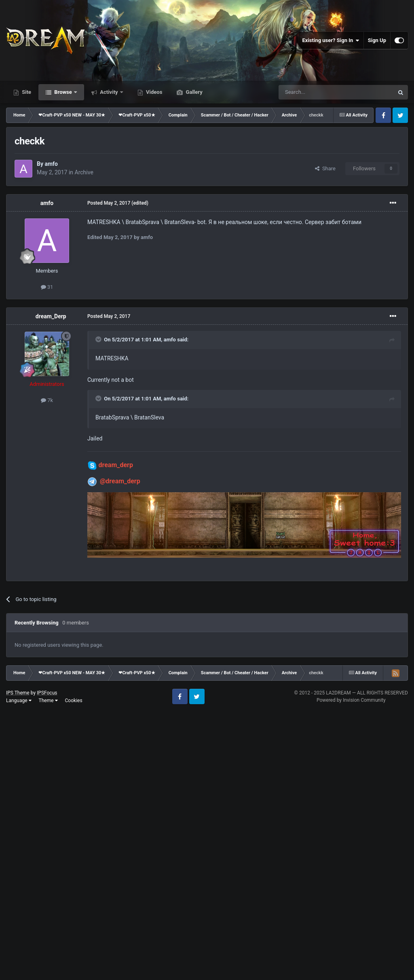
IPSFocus (47, 693)
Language (19, 701)
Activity (109, 92)
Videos (154, 92)
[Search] (317, 92)
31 (47, 287)
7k (47, 400)
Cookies (74, 701)
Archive (84, 172)
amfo (51, 164)
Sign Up (377, 40)
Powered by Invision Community (351, 700)
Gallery (193, 92)
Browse (63, 92)
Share (325, 168)
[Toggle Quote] (99, 339)
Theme (48, 701)
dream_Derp (51, 316)
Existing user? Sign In (331, 40)
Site (26, 92)
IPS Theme (18, 693)
